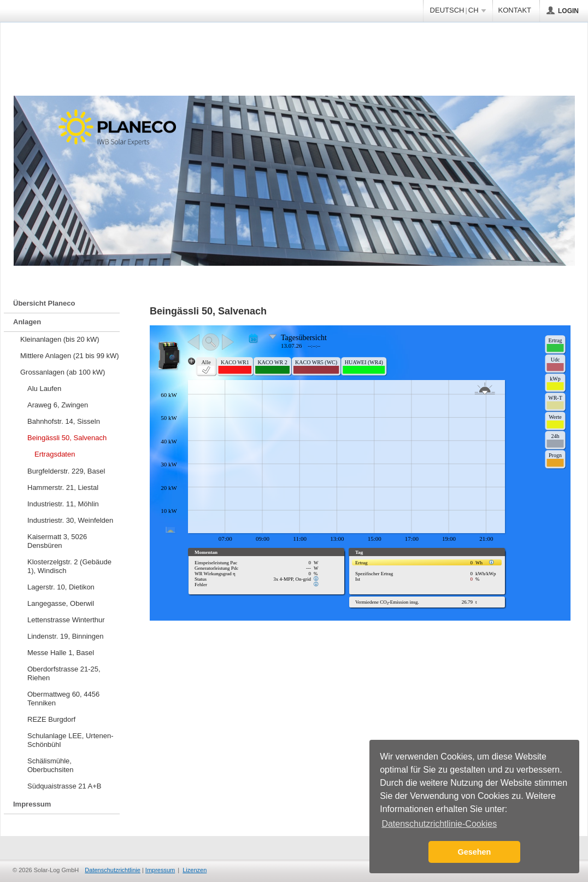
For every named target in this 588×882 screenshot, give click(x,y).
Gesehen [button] (475, 852)
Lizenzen (195, 870)
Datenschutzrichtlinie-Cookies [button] (439, 824)
